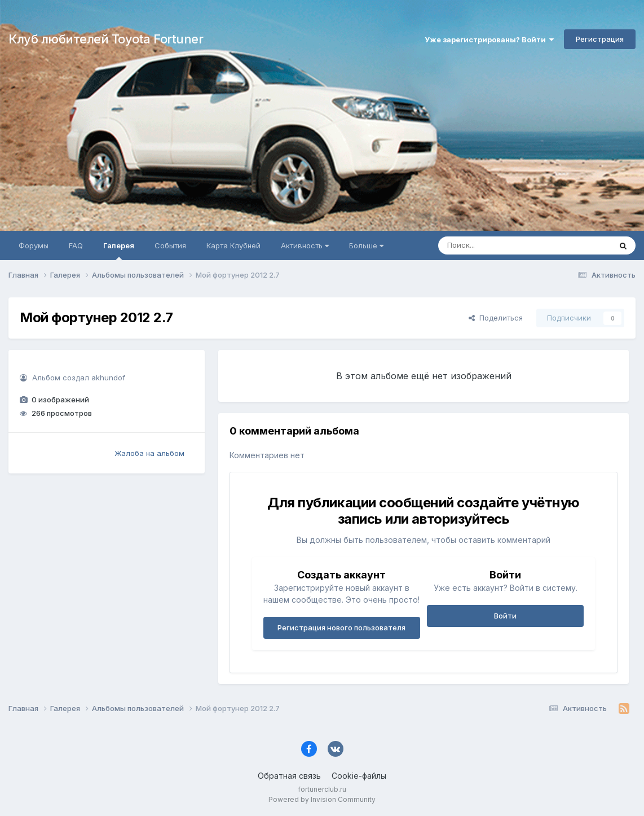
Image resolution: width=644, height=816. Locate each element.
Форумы (34, 245)
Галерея (119, 251)
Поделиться (496, 318)
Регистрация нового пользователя (341, 628)
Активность (305, 245)
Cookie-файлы (359, 776)
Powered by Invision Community (322, 799)
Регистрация (600, 39)
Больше (366, 245)
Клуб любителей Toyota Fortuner (106, 39)
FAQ (76, 245)
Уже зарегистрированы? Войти (489, 40)
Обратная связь (289, 776)
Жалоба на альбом (149, 453)
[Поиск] (503, 245)
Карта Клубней (233, 245)
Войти (505, 616)
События (170, 245)
